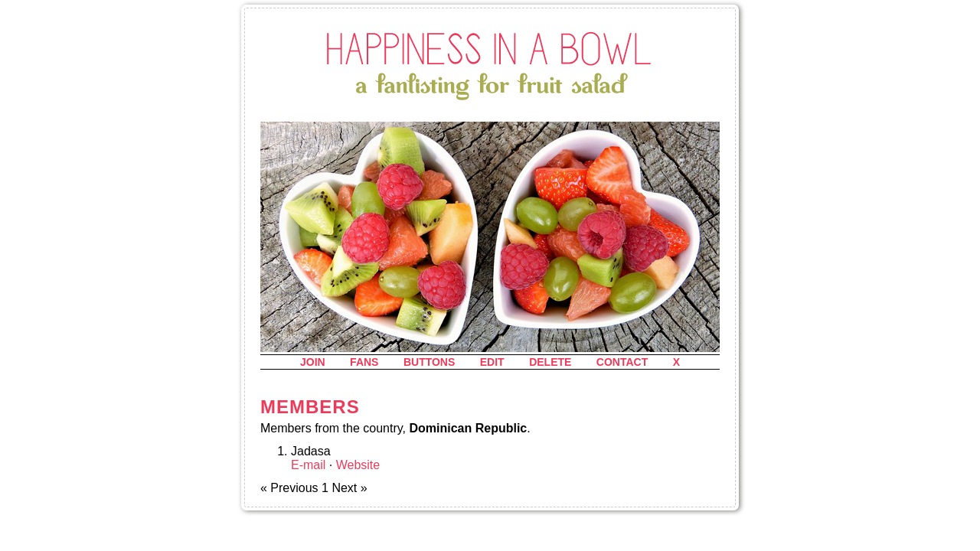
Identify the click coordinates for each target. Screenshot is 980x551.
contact (622, 362)
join (313, 362)
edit (492, 362)
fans (364, 362)
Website (358, 465)
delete (550, 362)
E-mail (308, 465)
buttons (429, 362)
